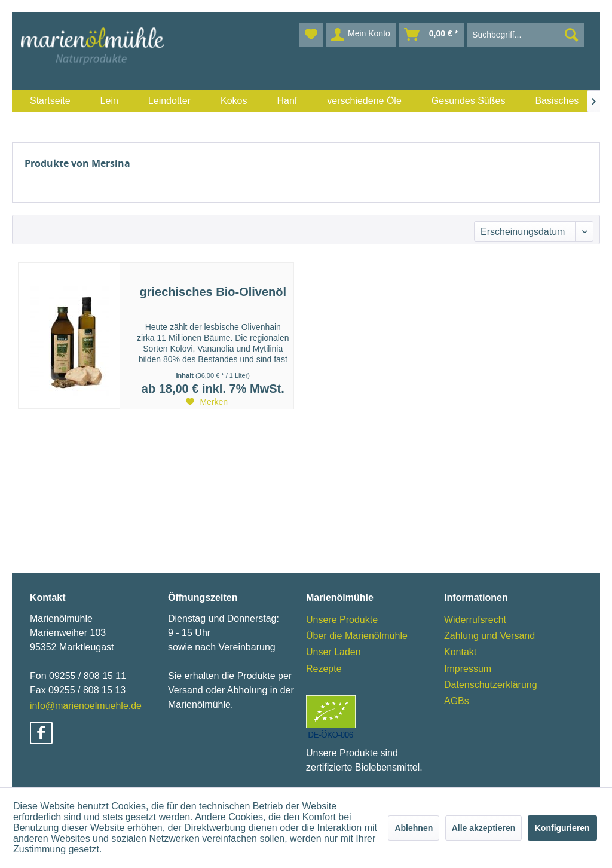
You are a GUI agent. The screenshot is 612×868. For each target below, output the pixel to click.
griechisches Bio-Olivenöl (213, 292)
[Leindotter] (169, 101)
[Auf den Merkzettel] (207, 402)
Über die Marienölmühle (357, 636)
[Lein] (109, 101)
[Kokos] (234, 101)
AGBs (457, 701)
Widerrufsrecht (475, 620)
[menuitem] (50, 101)
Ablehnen (414, 828)
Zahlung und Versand (489, 636)
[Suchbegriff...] (525, 35)
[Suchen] (571, 35)
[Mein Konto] (361, 35)
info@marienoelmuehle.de (86, 706)
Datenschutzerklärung (491, 685)
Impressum (468, 669)
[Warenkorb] (432, 35)
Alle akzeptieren (484, 828)
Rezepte (324, 669)
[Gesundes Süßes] (469, 101)
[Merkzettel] (311, 35)
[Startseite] (50, 101)
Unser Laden (333, 652)
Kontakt (460, 652)
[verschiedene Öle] (364, 101)
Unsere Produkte (342, 620)
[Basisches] (557, 101)
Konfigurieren (562, 828)
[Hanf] (287, 101)
